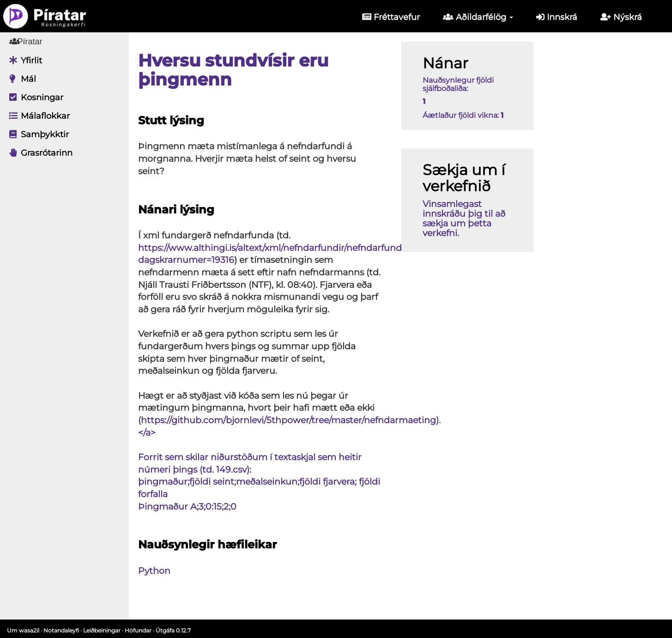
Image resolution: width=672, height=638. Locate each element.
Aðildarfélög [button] (478, 17)
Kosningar (34, 97)
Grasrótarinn (39, 153)
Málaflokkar (37, 116)
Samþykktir (37, 134)
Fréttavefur (391, 17)
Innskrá (557, 17)
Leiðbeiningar (102, 630)
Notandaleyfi (61, 630)
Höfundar (138, 630)
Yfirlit (23, 61)
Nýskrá (621, 17)
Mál (20, 79)
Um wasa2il (23, 630)
